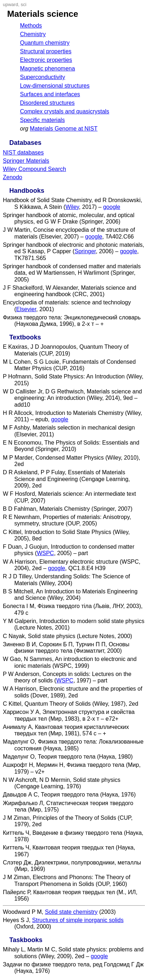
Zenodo (12, 177)
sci (24, 4)
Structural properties (46, 51)
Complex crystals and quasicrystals (65, 111)
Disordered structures (47, 103)
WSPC (45, 553)
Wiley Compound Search (34, 169)
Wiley (72, 207)
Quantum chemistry (45, 43)
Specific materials (42, 120)
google (112, 207)
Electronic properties (46, 60)
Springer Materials (26, 161)
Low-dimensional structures (55, 86)
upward (11, 4)
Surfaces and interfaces (50, 94)
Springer (85, 251)
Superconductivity (42, 77)
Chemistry (33, 34)
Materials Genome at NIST (64, 129)
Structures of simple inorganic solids (78, 920)
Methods (31, 26)
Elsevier (26, 309)
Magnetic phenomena (47, 68)
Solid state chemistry (71, 912)
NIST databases (23, 153)
